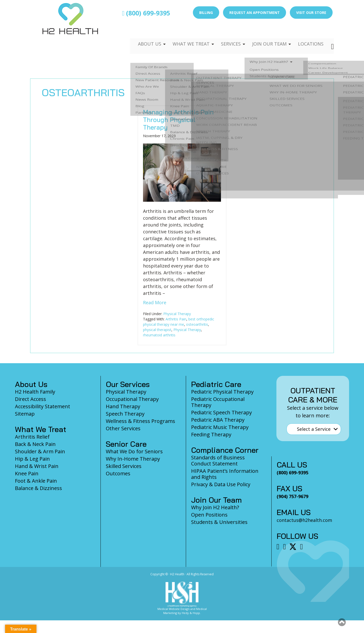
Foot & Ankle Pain (36, 481)
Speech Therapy (125, 414)
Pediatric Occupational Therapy (218, 402)
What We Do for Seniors (134, 451)
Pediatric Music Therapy (220, 427)
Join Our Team (267, 34)
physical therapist (157, 330)
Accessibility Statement (43, 406)
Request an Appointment (255, 13)
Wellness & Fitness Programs (140, 421)
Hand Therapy (123, 406)
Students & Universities (219, 522)
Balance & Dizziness (38, 488)
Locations (310, 34)
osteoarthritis (197, 324)
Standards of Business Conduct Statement (218, 461)
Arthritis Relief (32, 437)
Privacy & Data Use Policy (221, 484)
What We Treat (186, 34)
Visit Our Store (311, 13)
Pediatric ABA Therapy (218, 420)
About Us (143, 34)
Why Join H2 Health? (215, 507)
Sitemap (25, 414)
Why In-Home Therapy (133, 459)
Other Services (123, 428)
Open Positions (209, 515)
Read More (155, 302)
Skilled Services (124, 466)
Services (227, 34)
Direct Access (31, 399)
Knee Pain (27, 473)
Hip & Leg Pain (32, 459)
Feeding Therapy (211, 434)
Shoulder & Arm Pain (40, 451)
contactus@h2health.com (304, 520)
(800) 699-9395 (146, 13)
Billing (206, 13)
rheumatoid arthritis (159, 335)
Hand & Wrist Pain (37, 466)
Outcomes (118, 473)
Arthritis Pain (176, 319)
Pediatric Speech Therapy (221, 412)
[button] (342, 622)
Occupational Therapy (132, 399)
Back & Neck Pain (35, 444)
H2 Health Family (35, 392)
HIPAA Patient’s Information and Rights (225, 474)
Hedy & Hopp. (191, 613)
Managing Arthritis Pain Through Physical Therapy (178, 120)
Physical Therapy (177, 314)
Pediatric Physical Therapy (222, 392)
